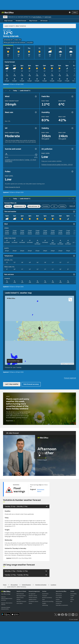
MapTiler (64, 364)
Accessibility (73, 594)
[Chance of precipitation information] (36, 112)
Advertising (45, 605)
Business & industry (47, 598)
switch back (48, 17)
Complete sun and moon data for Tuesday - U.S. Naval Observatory (20, 160)
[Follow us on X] (56, 614)
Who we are (59, 594)
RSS (71, 601)
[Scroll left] (70, 62)
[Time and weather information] (74, 212)
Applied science (33, 600)
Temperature (19, 207)
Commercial (59, 596)
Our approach (32, 594)
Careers (58, 600)
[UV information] (36, 128)
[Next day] (10, 91)
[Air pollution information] (72, 149)
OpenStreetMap (70, 364)
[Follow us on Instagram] (69, 614)
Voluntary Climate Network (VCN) (6, 608)
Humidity (46, 206)
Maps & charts (20, 598)
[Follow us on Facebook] (62, 614)
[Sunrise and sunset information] (36, 149)
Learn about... (20, 603)
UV (54, 206)
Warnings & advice (21, 596)
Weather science (33, 596)
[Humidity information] (72, 112)
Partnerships (59, 601)
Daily (8, 21)
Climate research (33, 598)
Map (33, 21)
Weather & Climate (21, 591)
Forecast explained (70, 378)
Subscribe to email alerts (62, 605)
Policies (72, 591)
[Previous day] (6, 91)
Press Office (59, 598)
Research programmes (34, 591)
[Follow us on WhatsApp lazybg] (76, 614)
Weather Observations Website (7, 604)
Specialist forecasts (21, 601)
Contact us (59, 603)
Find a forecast (20, 594)
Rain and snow (33, 207)
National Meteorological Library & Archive (7, 599)
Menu (75, 12)
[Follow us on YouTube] (59, 614)
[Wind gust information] (36, 96)
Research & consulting (48, 601)
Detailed (21, 21)
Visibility (62, 206)
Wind (8, 207)
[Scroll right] (74, 62)
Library (30, 603)
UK (44, 21)
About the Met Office (61, 591)
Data (44, 600)
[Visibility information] (72, 128)
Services (44, 591)
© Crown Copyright (73, 619)
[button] (39, 329)
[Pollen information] (72, 171)
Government (45, 594)
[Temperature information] (74, 256)
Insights (44, 603)
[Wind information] (74, 224)
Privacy (72, 600)
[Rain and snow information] (74, 274)
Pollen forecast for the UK (12, 187)
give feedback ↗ (38, 17)
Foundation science (33, 601)
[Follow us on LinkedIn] (73, 614)
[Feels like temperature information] (72, 96)
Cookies (72, 596)
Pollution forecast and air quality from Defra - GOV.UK (57, 165)
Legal (72, 598)
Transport (45, 596)
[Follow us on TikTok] (66, 614)
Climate (18, 600)
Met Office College (6, 594)
